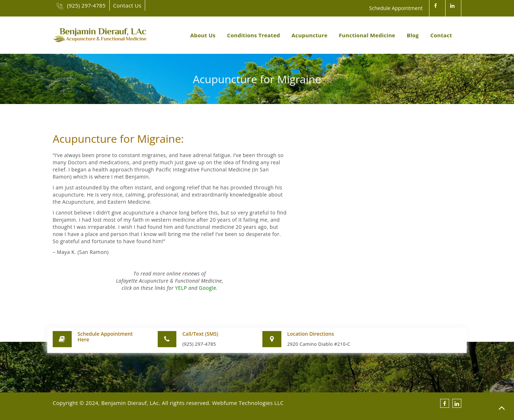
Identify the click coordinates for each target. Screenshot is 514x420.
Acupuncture (309, 35)
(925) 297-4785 (81, 5)
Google (208, 288)
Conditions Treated (253, 35)
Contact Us (127, 5)
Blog (413, 35)
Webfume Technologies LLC (248, 403)
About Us (203, 35)
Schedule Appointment (396, 8)
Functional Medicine (367, 35)
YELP (181, 288)
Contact (441, 35)
